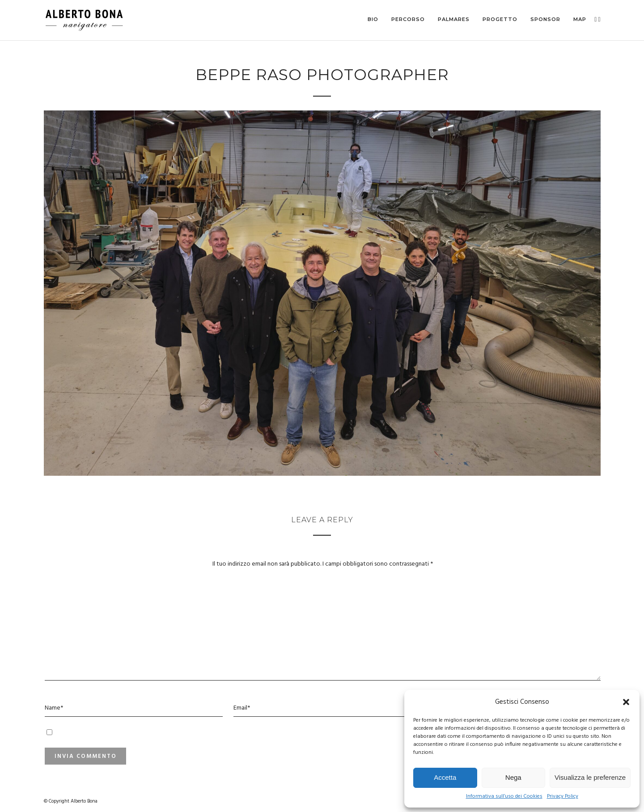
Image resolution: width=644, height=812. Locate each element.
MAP (580, 19)
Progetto (500, 19)
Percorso (408, 19)
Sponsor (545, 19)
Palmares (454, 19)
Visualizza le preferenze (590, 777)
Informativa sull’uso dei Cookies (504, 797)
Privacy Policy (563, 797)
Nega (513, 777)
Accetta (445, 777)
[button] (626, 702)
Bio (373, 19)
